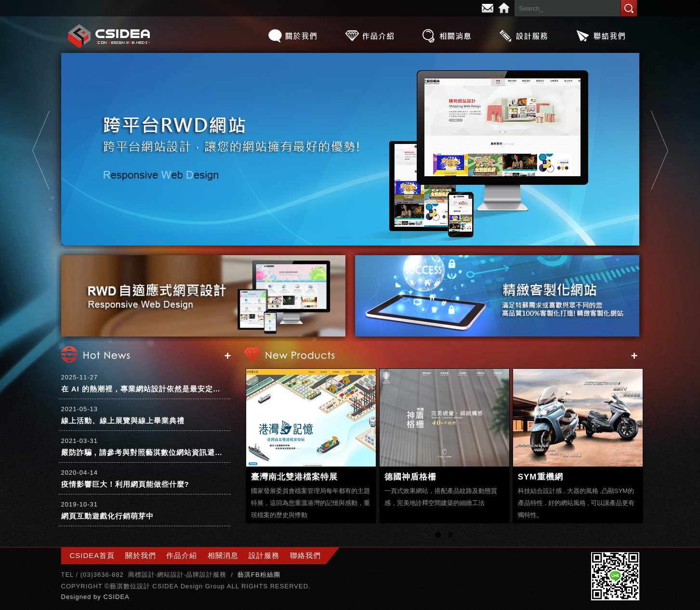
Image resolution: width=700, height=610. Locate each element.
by (98, 597)
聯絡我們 (601, 36)
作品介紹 (370, 36)
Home (504, 8)
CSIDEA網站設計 (109, 36)
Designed (78, 597)
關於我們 (292, 36)
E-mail (488, 8)
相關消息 (447, 36)
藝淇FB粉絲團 (259, 575)
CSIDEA (116, 597)
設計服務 (524, 36)
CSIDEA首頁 (92, 555)
